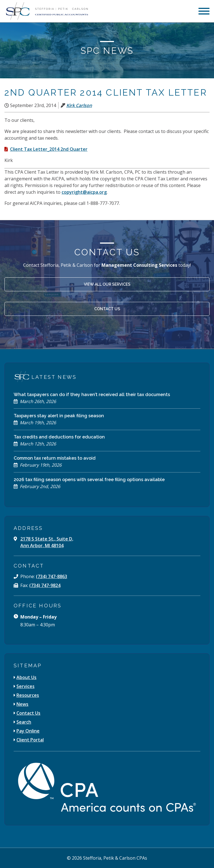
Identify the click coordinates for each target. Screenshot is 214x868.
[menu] (204, 12)
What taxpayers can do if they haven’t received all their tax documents (92, 395)
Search (24, 722)
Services (25, 686)
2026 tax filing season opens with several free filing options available (89, 480)
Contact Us (107, 309)
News (22, 704)
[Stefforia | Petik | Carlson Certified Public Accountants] (46, 11)
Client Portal (30, 740)
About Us (26, 677)
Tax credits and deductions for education (59, 437)
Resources (28, 695)
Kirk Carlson (79, 105)
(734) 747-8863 (52, 576)
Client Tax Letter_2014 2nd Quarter (49, 149)
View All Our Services (107, 284)
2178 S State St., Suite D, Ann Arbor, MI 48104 (47, 542)
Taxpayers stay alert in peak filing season (59, 416)
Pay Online (28, 731)
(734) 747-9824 (45, 585)
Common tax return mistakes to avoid (55, 458)
